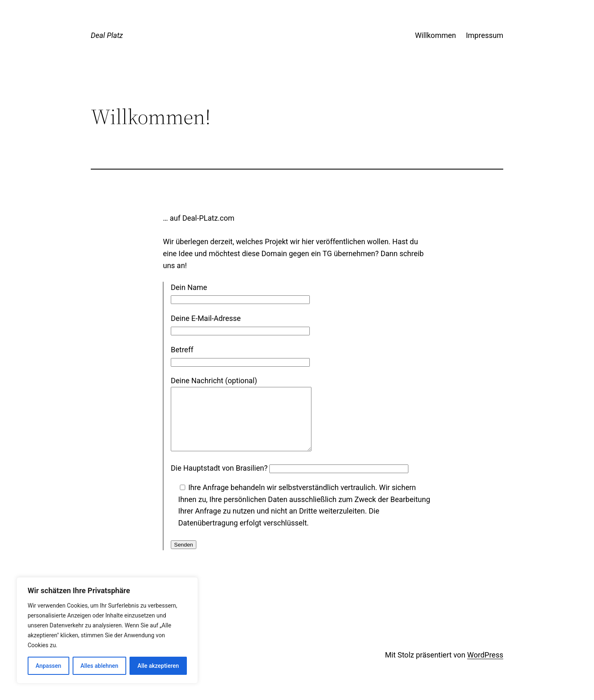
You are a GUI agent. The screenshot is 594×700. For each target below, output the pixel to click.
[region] (107, 630)
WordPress (485, 667)
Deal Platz (107, 35)
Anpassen (48, 666)
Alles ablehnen (99, 666)
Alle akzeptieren (158, 666)
